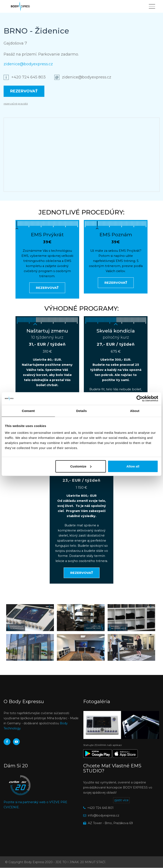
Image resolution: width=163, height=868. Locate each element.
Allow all (133, 466)
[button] (30, 618)
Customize (81, 466)
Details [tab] (81, 411)
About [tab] (135, 411)
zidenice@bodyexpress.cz (28, 64)
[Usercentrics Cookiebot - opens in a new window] (140, 399)
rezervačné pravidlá (16, 104)
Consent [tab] (28, 411)
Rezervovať (24, 91)
